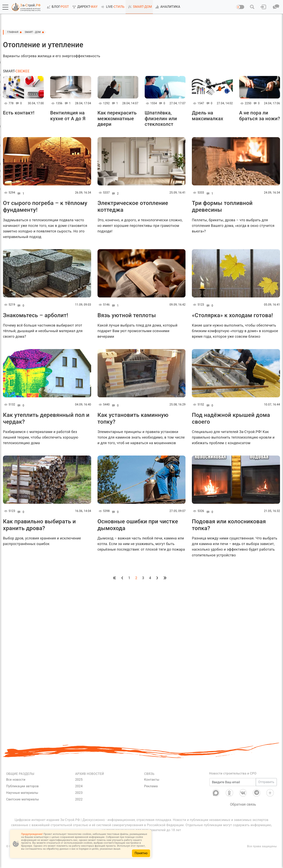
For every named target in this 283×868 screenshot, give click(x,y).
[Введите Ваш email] (233, 782)
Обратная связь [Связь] (243, 804)
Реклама (151, 786)
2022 (79, 799)
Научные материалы (22, 793)
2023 (79, 793)
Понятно (141, 853)
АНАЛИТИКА (167, 7)
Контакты (152, 780)
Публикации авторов (22, 786)
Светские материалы (23, 799)
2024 (79, 786)
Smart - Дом (37, 32)
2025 (79, 780)
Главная (14, 32)
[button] (5, 7)
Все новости (16, 780)
